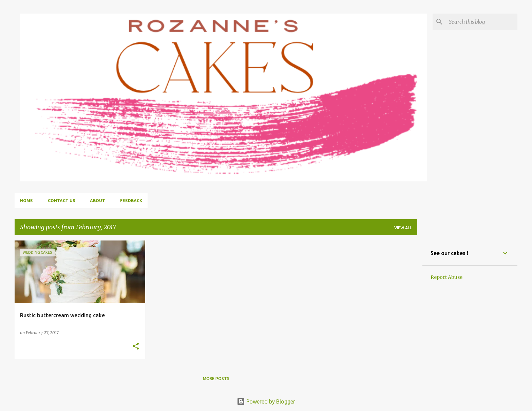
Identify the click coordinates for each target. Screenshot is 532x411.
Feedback (131, 201)
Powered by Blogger (266, 401)
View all (403, 228)
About (98, 201)
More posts (216, 379)
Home (26, 201)
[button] (136, 347)
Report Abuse (446, 277)
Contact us (61, 201)
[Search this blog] (482, 22)
